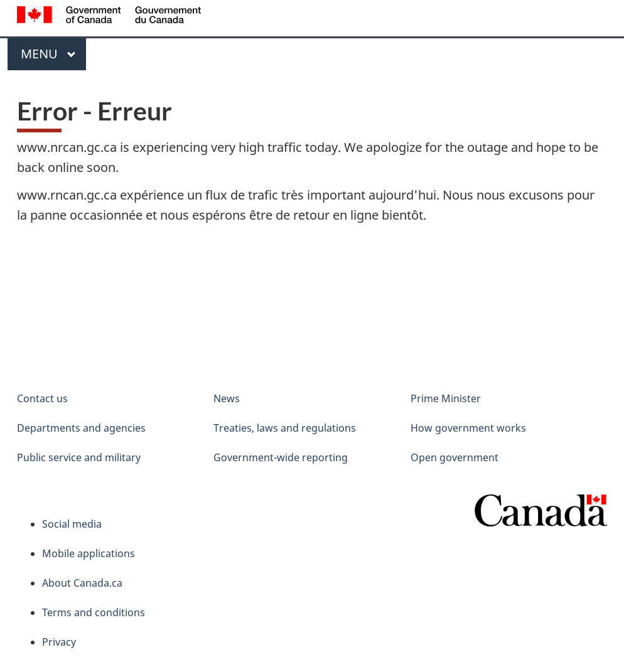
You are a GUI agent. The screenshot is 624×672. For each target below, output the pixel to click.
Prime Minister (446, 398)
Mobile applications (89, 553)
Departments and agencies (81, 428)
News (227, 398)
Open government (455, 457)
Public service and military (79, 457)
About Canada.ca (82, 583)
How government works (468, 428)
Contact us (42, 398)
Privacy (59, 642)
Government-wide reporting (281, 457)
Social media (72, 524)
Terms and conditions (94, 612)
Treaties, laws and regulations (285, 428)
